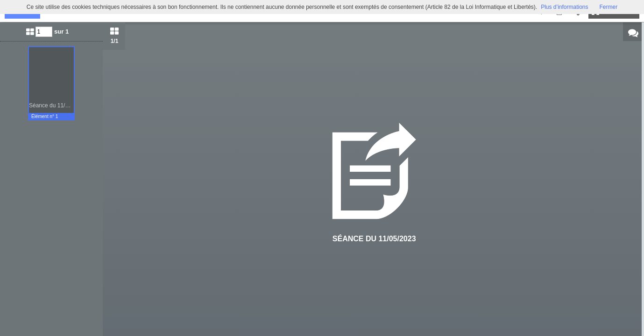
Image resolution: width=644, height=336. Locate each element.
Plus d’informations (564, 7)
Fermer (609, 7)
